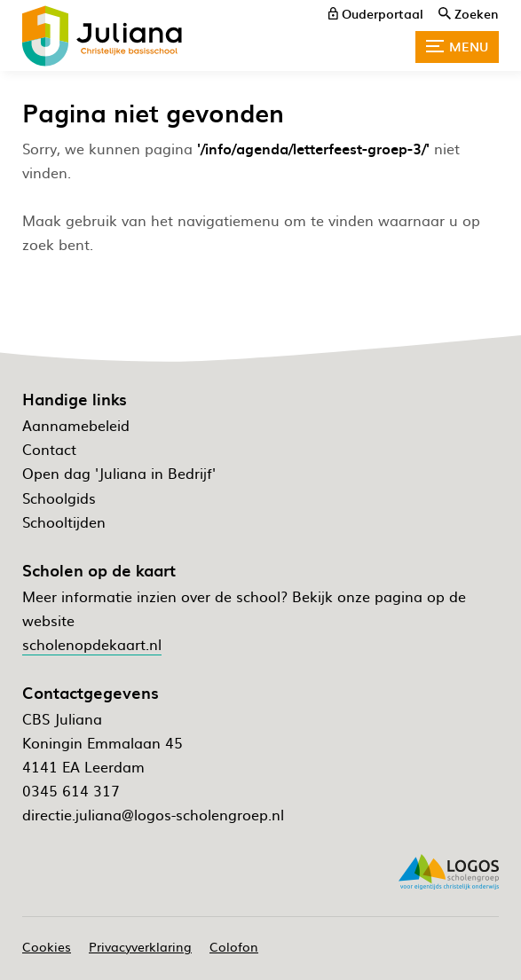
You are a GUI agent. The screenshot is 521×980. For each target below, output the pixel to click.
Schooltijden (64, 521)
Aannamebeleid (76, 425)
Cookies (47, 946)
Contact (49, 449)
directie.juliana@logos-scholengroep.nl (153, 814)
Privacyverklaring (140, 946)
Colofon (234, 946)
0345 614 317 (71, 790)
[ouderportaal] (376, 13)
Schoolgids (59, 498)
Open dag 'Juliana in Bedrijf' (119, 473)
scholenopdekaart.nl (92, 644)
